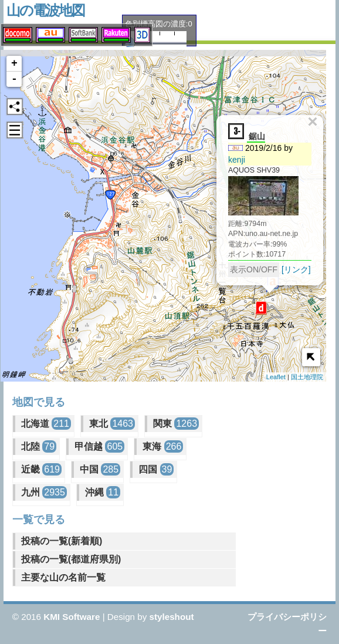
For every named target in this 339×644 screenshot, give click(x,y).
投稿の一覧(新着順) (62, 541)
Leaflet (276, 377)
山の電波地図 (45, 10)
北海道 (46, 424)
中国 (100, 469)
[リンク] (294, 265)
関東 (176, 424)
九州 (44, 492)
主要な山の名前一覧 (63, 577)
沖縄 (103, 492)
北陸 (39, 446)
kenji (235, 156)
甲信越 (99, 446)
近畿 (41, 469)
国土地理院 (307, 377)
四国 (156, 469)
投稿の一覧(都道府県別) (71, 559)
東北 (112, 424)
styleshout (172, 617)
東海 (163, 446)
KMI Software (72, 617)
